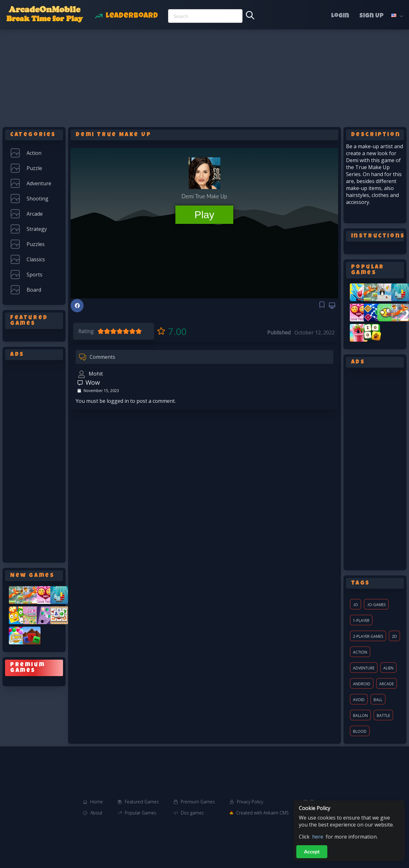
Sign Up (371, 16)
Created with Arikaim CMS (262, 813)
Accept (312, 851)
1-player (361, 621)
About (96, 813)
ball (378, 700)
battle (383, 716)
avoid (359, 700)
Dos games (192, 813)
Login (340, 16)
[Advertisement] (204, 77)
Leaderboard (132, 16)
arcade (387, 684)
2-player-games (368, 636)
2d (394, 636)
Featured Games (142, 802)
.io (356, 605)
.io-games (376, 605)
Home (97, 802)
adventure (364, 668)
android (362, 684)
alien (388, 668)
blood (360, 731)
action (360, 652)
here (318, 837)
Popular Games (141, 813)
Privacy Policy (250, 802)
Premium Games (198, 802)
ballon (360, 716)
